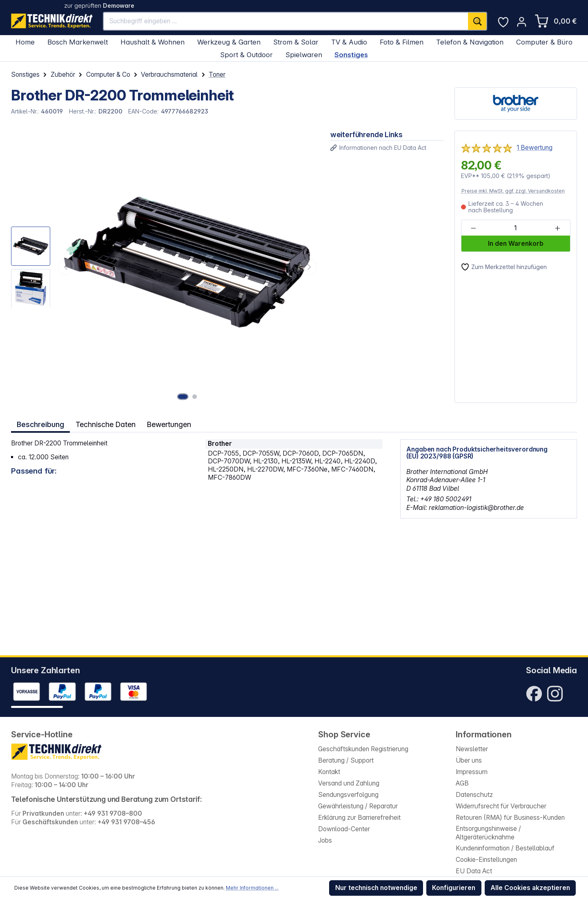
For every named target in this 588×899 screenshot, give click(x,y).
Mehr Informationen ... (252, 888)
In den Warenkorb (516, 244)
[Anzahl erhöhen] (558, 228)
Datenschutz (474, 795)
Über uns (469, 760)
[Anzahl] (515, 228)
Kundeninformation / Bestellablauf (505, 848)
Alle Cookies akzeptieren (530, 888)
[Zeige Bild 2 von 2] (195, 396)
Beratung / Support (346, 760)
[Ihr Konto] (522, 22)
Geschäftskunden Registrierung (363, 749)
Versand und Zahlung (349, 783)
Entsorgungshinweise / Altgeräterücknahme (488, 833)
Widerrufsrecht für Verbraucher (501, 806)
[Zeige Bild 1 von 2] (184, 396)
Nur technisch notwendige (376, 888)
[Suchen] (478, 21)
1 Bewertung (535, 148)
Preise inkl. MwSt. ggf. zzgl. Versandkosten (513, 191)
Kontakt (329, 772)
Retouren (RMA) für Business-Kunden (510, 818)
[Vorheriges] (66, 267)
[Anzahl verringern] (473, 228)
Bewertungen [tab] (171, 423)
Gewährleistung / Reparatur (358, 806)
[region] (165, 267)
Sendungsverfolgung (348, 795)
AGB (462, 783)
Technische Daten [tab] (106, 423)
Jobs (325, 840)
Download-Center (344, 829)
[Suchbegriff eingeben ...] (286, 21)
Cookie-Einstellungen (486, 860)
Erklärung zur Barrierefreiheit (359, 818)
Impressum (472, 772)
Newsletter (472, 749)
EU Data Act (474, 871)
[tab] (40, 424)
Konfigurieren (454, 888)
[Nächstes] (309, 267)
